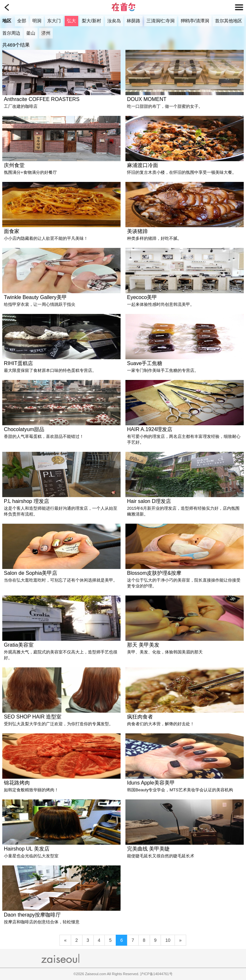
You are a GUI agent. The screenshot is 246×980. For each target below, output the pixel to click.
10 (168, 940)
